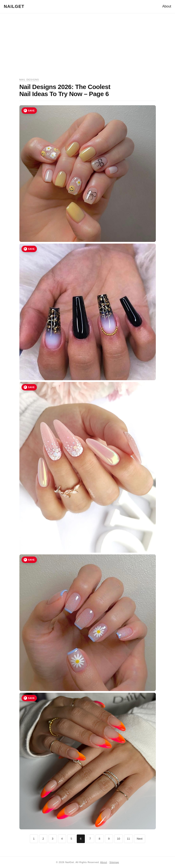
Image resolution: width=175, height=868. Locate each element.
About (167, 6)
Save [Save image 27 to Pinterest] (31, 111)
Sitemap (114, 862)
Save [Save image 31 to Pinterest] (31, 698)
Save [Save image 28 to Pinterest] (31, 249)
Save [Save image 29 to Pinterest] (31, 387)
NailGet (14, 6)
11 (128, 839)
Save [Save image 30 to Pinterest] (31, 560)
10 (119, 839)
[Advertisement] (88, 48)
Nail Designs (29, 80)
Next (140, 839)
